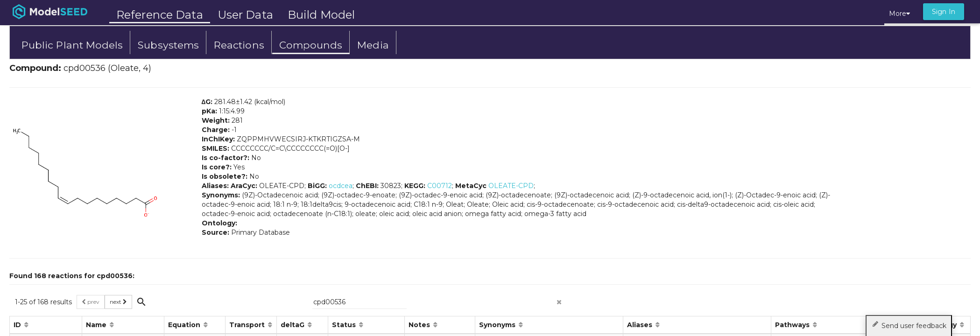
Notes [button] (420, 325)
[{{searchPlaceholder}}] (360, 302)
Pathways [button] (793, 325)
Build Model (321, 15)
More (899, 14)
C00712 (440, 186)
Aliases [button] (641, 325)
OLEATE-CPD (511, 186)
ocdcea (341, 186)
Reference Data (160, 15)
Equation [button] (185, 325)
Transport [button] (248, 325)
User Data (245, 15)
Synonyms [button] (498, 325)
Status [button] (345, 325)
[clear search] (559, 299)
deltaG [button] (293, 325)
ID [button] (18, 325)
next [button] (118, 302)
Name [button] (97, 325)
